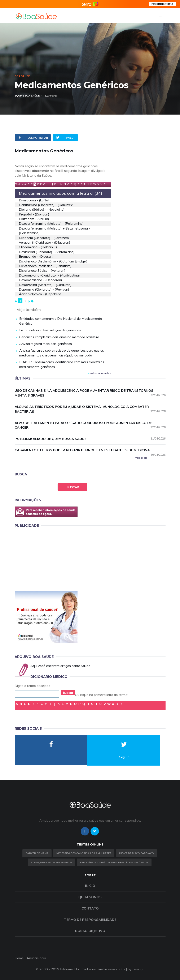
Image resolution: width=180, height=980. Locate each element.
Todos (19, 184)
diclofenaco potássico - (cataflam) (45, 266)
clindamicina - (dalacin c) (38, 247)
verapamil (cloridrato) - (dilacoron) (45, 242)
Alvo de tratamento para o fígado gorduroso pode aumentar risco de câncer (90, 425)
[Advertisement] (46, 559)
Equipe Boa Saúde (27, 96)
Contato (90, 908)
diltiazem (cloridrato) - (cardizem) (44, 238)
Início (90, 886)
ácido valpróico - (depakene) (41, 294)
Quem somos (90, 897)
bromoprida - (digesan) (36, 256)
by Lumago (136, 969)
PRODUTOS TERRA (162, 4)
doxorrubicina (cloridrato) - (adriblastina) (49, 275)
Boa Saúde (22, 76)
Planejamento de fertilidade (51, 862)
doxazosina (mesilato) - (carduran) (45, 285)
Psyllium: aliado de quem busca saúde (90, 439)
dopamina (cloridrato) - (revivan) (44, 289)
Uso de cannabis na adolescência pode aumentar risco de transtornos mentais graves (90, 393)
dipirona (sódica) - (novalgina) (42, 209)
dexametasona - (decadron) (40, 280)
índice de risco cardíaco (137, 853)
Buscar (73, 487)
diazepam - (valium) (34, 219)
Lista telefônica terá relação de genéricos (50, 330)
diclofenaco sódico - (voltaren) (42, 270)
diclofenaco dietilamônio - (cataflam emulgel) (53, 261)
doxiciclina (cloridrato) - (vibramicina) (47, 252)
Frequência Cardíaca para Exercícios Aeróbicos (114, 862)
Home (19, 958)
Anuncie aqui (36, 958)
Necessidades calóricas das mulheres (84, 853)
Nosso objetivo (90, 931)
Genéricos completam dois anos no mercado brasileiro (59, 337)
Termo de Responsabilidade (90, 920)
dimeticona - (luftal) (34, 200)
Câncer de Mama (37, 853)
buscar (68, 693)
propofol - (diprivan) (34, 214)
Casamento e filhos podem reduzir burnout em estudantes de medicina (90, 450)
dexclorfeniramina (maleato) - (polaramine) (51, 223)
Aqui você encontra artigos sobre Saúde (60, 666)
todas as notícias (100, 373)
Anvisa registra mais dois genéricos (46, 344)
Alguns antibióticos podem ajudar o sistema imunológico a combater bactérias (90, 409)
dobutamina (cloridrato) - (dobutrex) (46, 205)
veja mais (141, 458)
